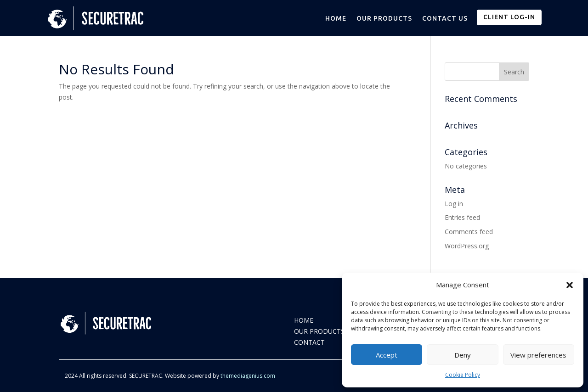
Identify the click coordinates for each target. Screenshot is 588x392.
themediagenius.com (248, 376)
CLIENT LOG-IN (509, 17)
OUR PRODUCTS (384, 19)
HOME (336, 19)
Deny (463, 355)
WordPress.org (467, 246)
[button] (570, 285)
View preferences (538, 355)
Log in (454, 204)
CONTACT (309, 342)
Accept (387, 355)
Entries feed (462, 217)
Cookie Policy (463, 375)
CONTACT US (445, 19)
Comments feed (469, 232)
